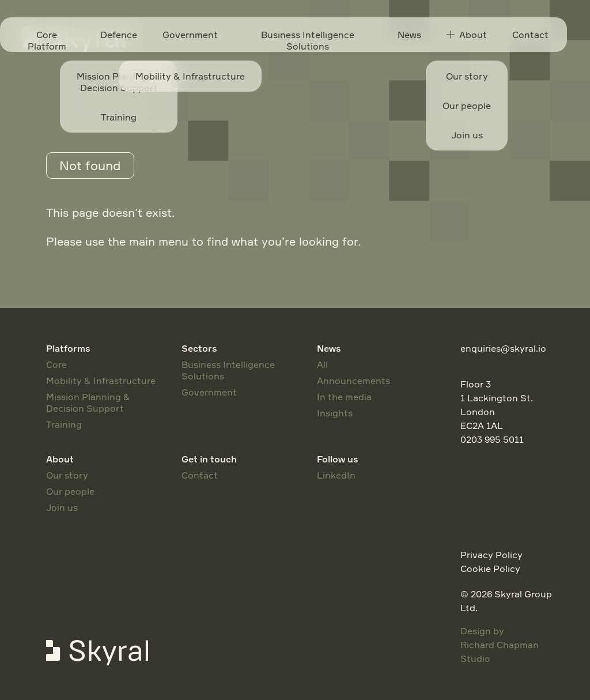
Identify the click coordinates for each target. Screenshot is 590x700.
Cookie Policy (490, 569)
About (467, 35)
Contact (530, 35)
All (322, 364)
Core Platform (47, 40)
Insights (335, 413)
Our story (67, 475)
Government (190, 35)
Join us (62, 507)
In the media (344, 397)
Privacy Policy (491, 555)
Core (56, 364)
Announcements (353, 381)
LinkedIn (336, 475)
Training (64, 424)
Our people (70, 491)
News (409, 35)
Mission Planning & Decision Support (88, 402)
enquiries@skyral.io (503, 348)
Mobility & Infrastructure (101, 381)
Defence (119, 35)
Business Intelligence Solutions (308, 40)
